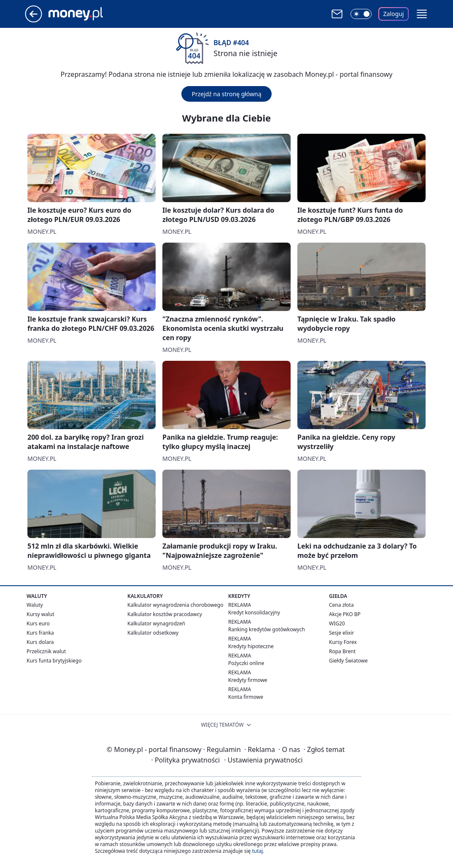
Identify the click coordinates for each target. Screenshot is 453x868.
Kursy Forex (343, 642)
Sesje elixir (341, 633)
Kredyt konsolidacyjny (254, 612)
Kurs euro (38, 623)
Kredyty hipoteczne (251, 646)
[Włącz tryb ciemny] (361, 14)
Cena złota (341, 605)
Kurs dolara (40, 642)
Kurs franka (40, 633)
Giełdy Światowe (348, 661)
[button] (422, 14)
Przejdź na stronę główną (226, 94)
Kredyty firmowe (248, 680)
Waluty (35, 605)
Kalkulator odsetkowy (153, 633)
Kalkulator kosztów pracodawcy (165, 614)
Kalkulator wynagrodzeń (156, 623)
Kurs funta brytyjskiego (54, 661)
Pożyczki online (246, 663)
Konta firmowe (246, 697)
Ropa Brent (342, 651)
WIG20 (337, 623)
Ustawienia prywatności (263, 760)
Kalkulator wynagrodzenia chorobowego (175, 605)
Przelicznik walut (46, 651)
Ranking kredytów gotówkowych (267, 629)
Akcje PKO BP (345, 614)
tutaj (257, 851)
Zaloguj (394, 14)
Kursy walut (40, 614)
